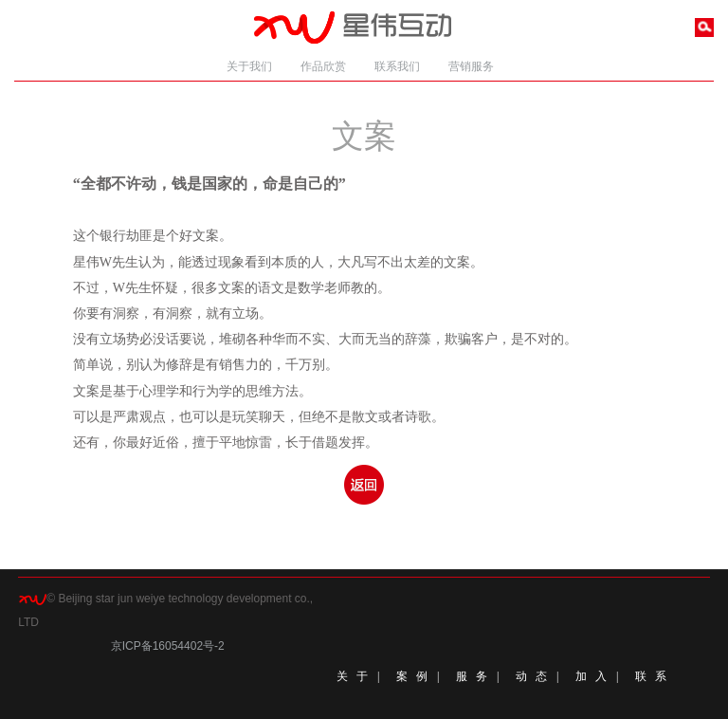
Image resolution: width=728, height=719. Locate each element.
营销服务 (471, 66)
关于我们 (249, 66)
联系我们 (397, 66)
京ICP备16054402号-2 (168, 646)
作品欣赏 (323, 66)
